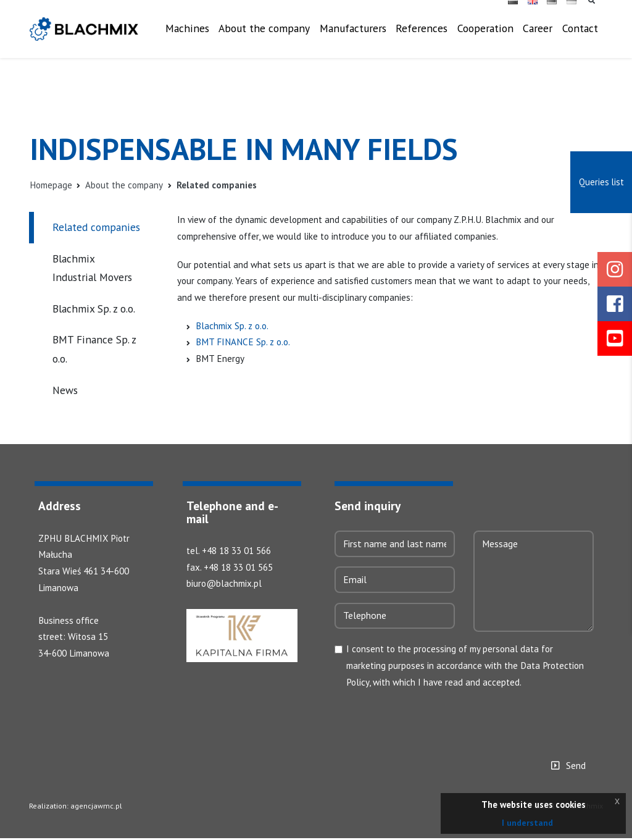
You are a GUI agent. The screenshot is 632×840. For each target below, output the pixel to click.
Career (538, 36)
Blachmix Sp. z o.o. (94, 309)
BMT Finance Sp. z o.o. (94, 350)
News (65, 390)
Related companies (96, 228)
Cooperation (485, 36)
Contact (580, 36)
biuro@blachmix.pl (225, 585)
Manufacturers (353, 36)
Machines (198, 36)
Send (576, 767)
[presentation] (428, 721)
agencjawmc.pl (95, 808)
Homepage (52, 185)
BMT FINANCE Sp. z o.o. (245, 345)
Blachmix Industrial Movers (92, 268)
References (422, 36)
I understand (527, 823)
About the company (253, 46)
